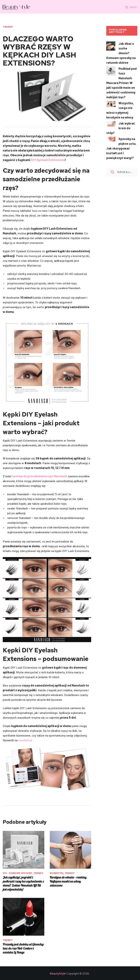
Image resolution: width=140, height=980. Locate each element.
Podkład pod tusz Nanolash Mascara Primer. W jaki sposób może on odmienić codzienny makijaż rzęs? (121, 83)
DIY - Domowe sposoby (17, 873)
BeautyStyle (58, 974)
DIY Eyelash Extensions (48, 160)
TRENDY (8, 27)
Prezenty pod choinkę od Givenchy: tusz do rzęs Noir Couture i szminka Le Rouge (23, 948)
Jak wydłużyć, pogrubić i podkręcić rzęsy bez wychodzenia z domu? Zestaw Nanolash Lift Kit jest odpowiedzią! (23, 883)
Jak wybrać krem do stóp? (121, 128)
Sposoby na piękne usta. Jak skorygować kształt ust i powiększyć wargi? (121, 148)
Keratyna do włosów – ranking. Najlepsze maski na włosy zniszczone (68, 881)
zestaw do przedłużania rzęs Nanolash (40, 476)
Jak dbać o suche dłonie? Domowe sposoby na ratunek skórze (121, 53)
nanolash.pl (25, 740)
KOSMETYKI (57, 873)
